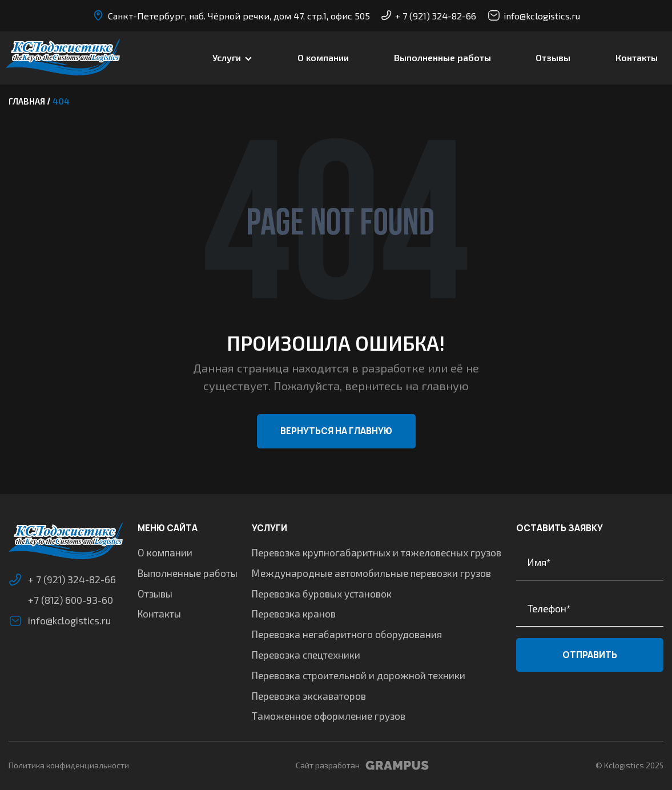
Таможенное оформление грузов (329, 716)
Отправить (590, 655)
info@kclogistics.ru (534, 15)
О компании (323, 57)
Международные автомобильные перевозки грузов (371, 573)
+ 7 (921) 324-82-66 (429, 16)
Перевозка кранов (294, 613)
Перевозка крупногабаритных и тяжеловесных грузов (377, 552)
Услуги (227, 57)
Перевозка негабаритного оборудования (347, 634)
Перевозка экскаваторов (309, 696)
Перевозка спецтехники (306, 655)
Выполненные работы (442, 57)
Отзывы (553, 57)
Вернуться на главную (336, 431)
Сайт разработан (362, 765)
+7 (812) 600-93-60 (71, 600)
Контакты (637, 57)
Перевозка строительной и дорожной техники (359, 675)
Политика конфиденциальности (69, 765)
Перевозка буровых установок (322, 593)
